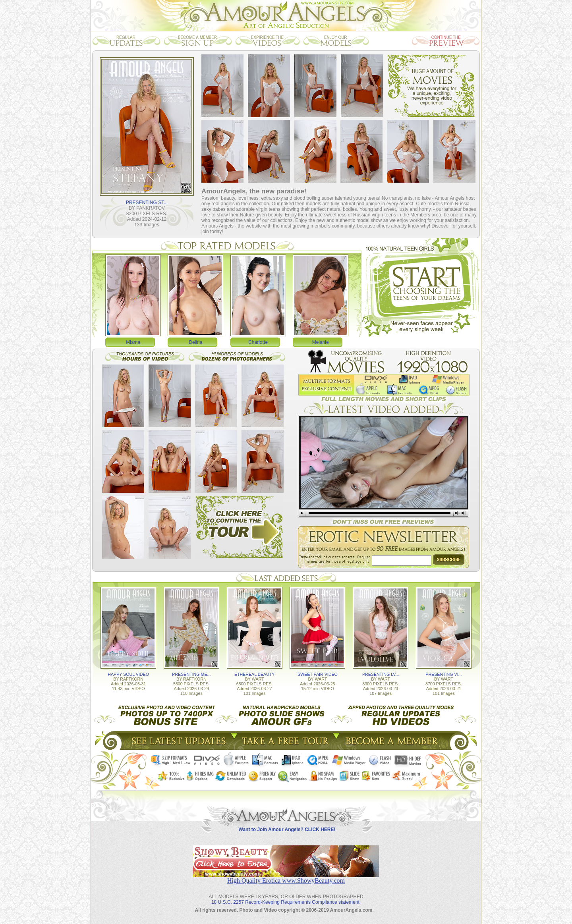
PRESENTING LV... (381, 674)
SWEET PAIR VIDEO (318, 674)
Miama (133, 342)
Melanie (321, 342)
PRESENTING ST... (147, 203)
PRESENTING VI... (443, 674)
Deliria (195, 342)
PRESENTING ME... (191, 674)
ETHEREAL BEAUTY (254, 674)
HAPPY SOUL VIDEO (128, 674)
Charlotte (258, 342)
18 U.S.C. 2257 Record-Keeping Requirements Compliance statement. (286, 902)
